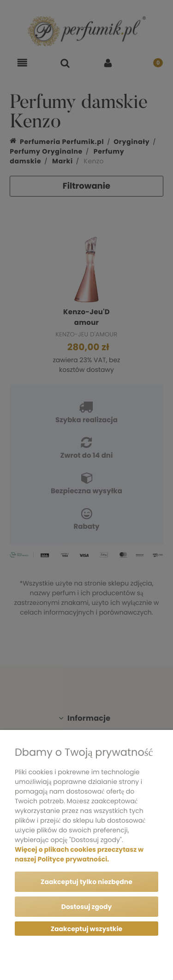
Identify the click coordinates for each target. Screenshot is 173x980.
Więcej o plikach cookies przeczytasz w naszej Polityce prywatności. (79, 854)
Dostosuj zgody (87, 907)
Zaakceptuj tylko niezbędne (86, 882)
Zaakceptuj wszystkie (86, 929)
